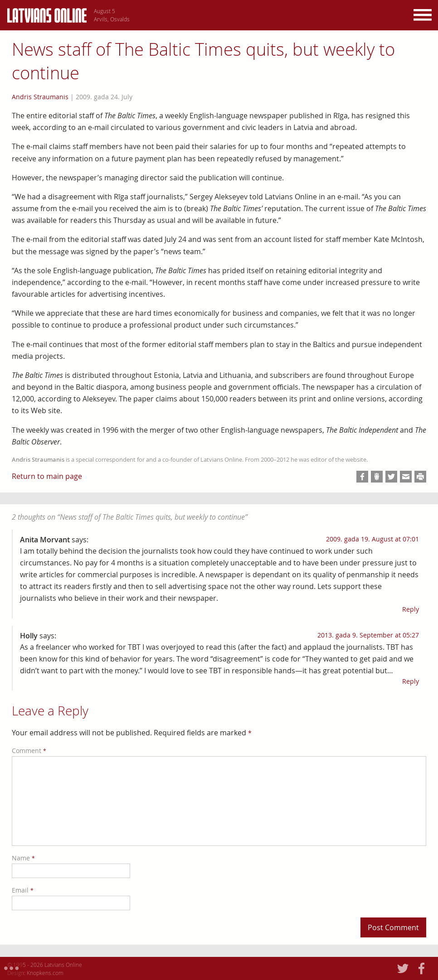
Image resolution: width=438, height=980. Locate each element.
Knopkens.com (45, 973)
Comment (29, 751)
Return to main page (47, 476)
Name (23, 858)
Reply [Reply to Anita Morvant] (411, 609)
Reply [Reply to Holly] (411, 681)
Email (23, 890)
